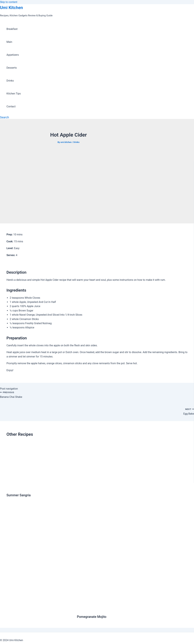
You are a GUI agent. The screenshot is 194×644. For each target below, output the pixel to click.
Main (9, 42)
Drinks (10, 81)
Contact (11, 106)
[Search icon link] (4, 117)
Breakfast (12, 29)
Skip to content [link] (9, 2)
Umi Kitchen (11, 8)
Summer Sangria (19, 495)
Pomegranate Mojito (92, 617)
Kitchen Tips (14, 94)
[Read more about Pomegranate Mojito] (132, 609)
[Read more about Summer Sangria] (40, 487)
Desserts (12, 68)
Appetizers (13, 55)
